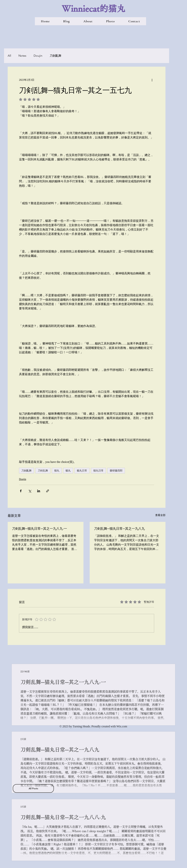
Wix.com (122, 726)
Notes (22, 56)
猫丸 (57, 471)
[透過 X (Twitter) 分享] (30, 491)
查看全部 (160, 515)
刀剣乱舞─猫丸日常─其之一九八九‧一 (40, 528)
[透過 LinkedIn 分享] (39, 491)
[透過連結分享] (48, 491)
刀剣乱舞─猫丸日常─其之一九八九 (119, 528)
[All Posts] (33, 788)
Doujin (38, 56)
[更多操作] (152, 80)
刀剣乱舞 (43, 471)
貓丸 (68, 471)
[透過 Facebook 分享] (21, 491)
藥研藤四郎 (116, 471)
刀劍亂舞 (56, 56)
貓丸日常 (82, 471)
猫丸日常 (98, 471)
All (9, 56)
